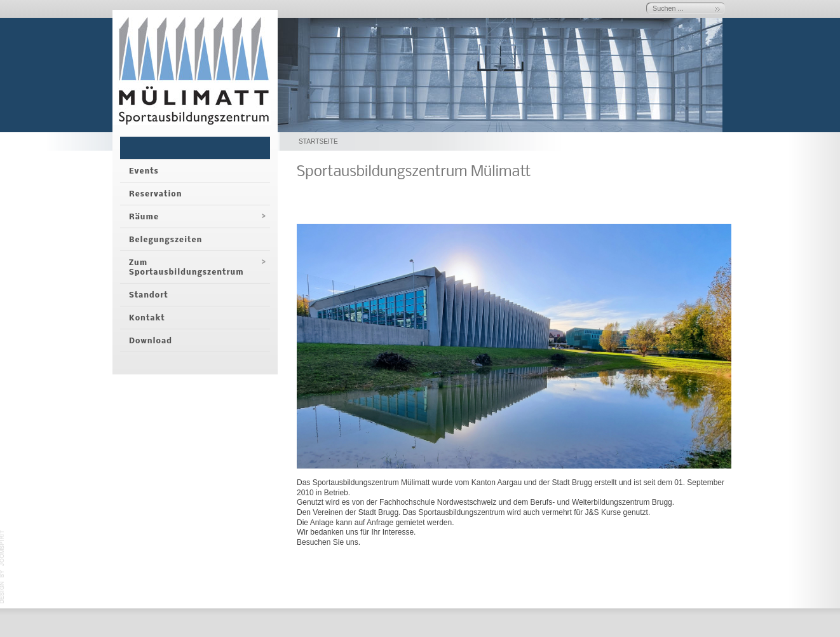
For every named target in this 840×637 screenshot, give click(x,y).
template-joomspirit (3, 567)
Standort (149, 295)
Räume (144, 217)
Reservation (156, 194)
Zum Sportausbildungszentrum (186, 268)
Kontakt (147, 318)
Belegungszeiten (166, 240)
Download (151, 341)
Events (144, 171)
